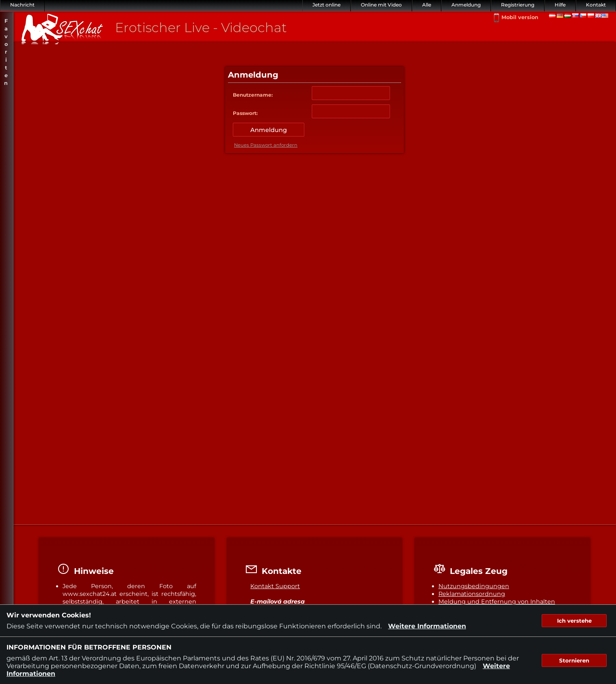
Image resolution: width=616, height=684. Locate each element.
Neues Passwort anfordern (266, 145)
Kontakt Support (275, 586)
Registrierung (518, 5)
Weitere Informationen (427, 626)
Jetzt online (326, 5)
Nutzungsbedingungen (474, 586)
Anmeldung (466, 5)
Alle (427, 5)
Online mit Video (381, 5)
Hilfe (560, 5)
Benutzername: (253, 95)
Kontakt (596, 5)
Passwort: (245, 113)
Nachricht (22, 5)
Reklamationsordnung (472, 594)
